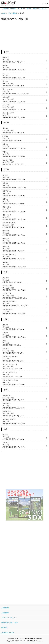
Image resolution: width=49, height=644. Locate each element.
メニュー (45, 4)
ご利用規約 (5, 612)
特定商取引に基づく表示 (10, 622)
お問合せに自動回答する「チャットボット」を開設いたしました (25, 9)
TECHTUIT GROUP (8, 632)
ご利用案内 (5, 607)
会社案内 (4, 627)
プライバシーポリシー (9, 617)
